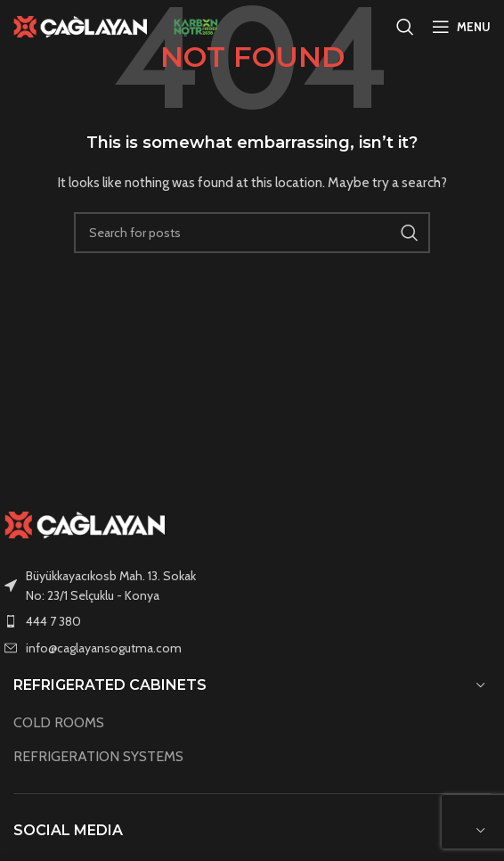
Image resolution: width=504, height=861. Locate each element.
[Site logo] (80, 25)
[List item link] (252, 621)
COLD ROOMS (59, 722)
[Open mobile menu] (461, 27)
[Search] (405, 27)
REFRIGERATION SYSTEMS (98, 756)
